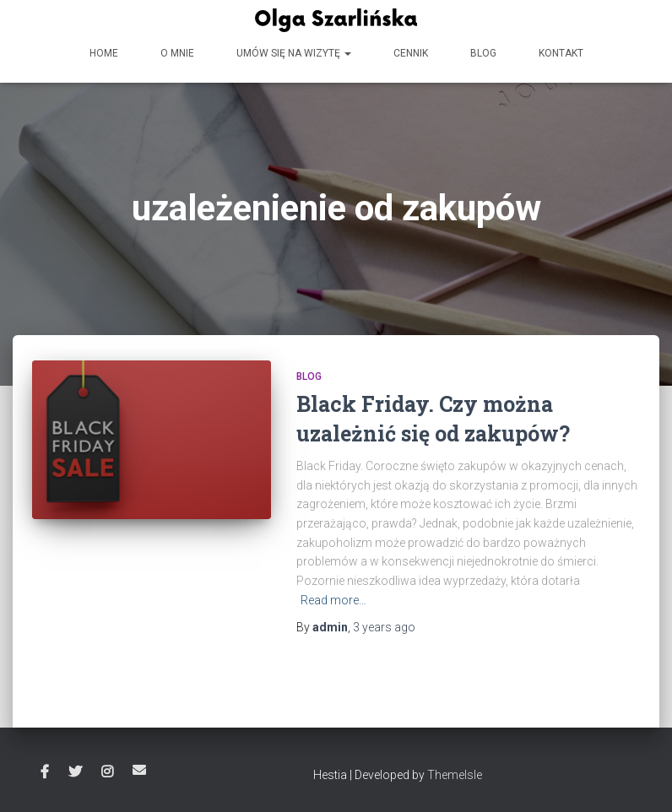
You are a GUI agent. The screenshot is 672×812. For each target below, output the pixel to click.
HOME (104, 53)
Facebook (45, 772)
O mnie (177, 53)
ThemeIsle (455, 775)
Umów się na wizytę (294, 53)
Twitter (75, 772)
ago (384, 627)
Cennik (411, 53)
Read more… (333, 600)
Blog (483, 53)
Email (139, 770)
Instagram (107, 772)
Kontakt (561, 53)
